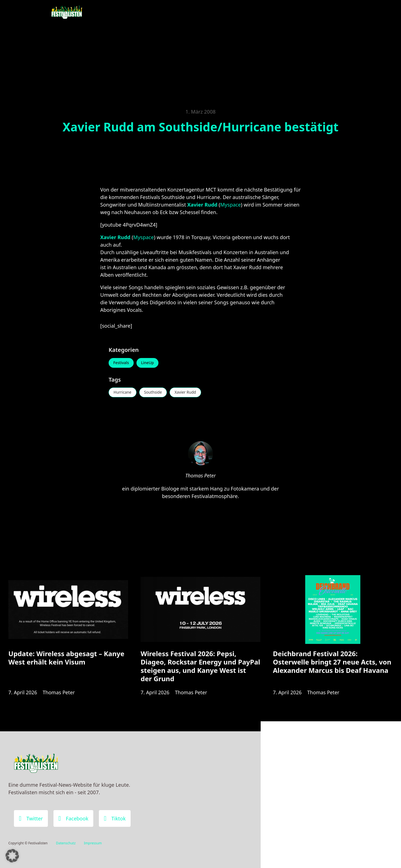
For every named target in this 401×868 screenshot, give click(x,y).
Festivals (122, 363)
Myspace (231, 205)
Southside (154, 393)
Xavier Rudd (188, 393)
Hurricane (123, 393)
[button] (12, 856)
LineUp (149, 363)
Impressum (93, 843)
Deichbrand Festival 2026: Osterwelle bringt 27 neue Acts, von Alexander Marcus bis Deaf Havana (332, 664)
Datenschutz (66, 843)
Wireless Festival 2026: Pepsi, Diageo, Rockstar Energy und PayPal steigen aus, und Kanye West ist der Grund (200, 668)
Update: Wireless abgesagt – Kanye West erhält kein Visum (66, 660)
